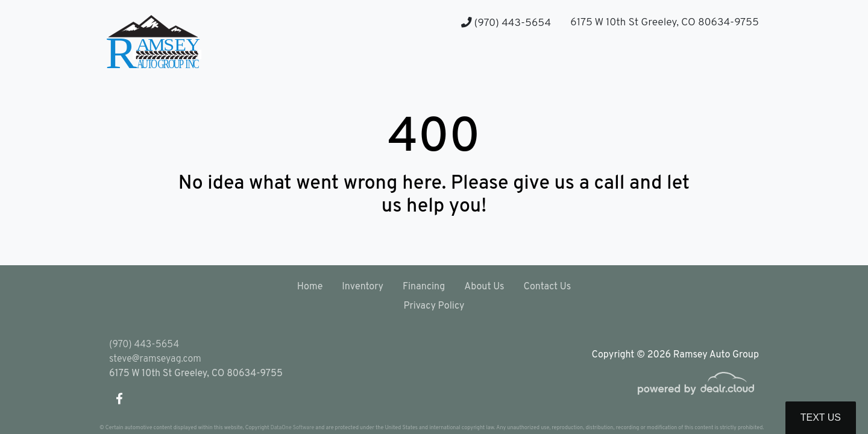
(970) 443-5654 (506, 23)
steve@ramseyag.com (155, 359)
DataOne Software (292, 428)
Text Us (821, 417)
